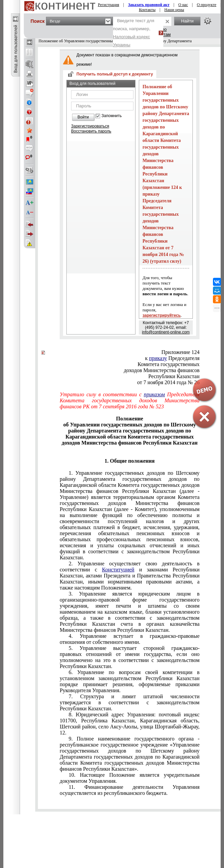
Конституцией (118, 570)
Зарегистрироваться (90, 126)
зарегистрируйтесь (162, 315)
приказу (158, 358)
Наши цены (174, 10)
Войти (83, 117)
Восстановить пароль (91, 131)
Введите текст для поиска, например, (134, 33)
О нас (183, 5)
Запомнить (112, 116)
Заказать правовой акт (149, 5)
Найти (187, 21)
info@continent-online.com (166, 332)
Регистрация (109, 5)
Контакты (147, 10)
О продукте (207, 5)
